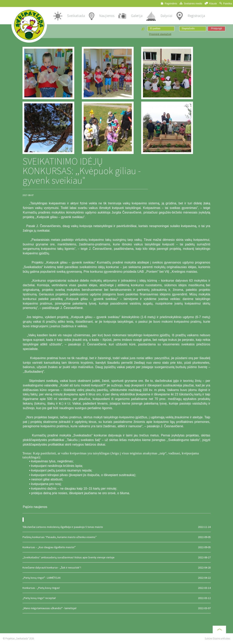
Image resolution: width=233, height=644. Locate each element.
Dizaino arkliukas (221, 639)
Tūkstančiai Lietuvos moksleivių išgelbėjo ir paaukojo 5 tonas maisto (117, 527)
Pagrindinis (169, 3)
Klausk (211, 3)
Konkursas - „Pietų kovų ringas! (117, 588)
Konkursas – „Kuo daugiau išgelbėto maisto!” (117, 547)
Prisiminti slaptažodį (160, 34)
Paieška (226, 3)
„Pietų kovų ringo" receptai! (117, 598)
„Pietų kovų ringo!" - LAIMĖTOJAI (117, 578)
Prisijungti (217, 28)
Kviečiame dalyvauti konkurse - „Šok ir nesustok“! (117, 568)
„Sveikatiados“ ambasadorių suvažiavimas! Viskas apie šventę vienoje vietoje (117, 557)
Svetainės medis (191, 3)
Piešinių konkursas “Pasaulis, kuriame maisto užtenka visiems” (117, 537)
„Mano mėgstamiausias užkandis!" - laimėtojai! (117, 608)
